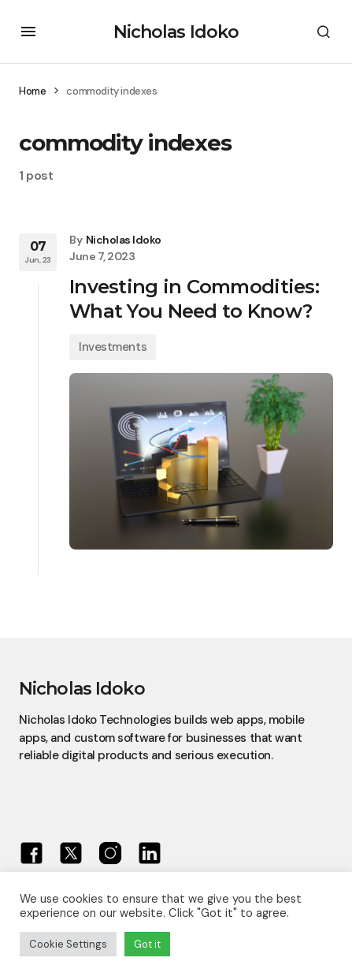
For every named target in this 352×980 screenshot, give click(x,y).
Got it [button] (147, 944)
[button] (28, 32)
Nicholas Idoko (176, 32)
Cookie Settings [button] (68, 944)
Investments (113, 347)
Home (32, 91)
